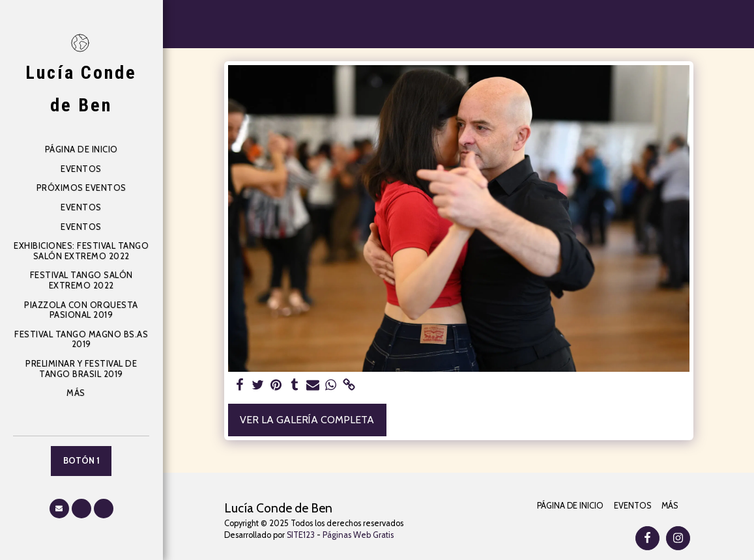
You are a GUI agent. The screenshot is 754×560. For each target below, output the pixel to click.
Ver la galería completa (307, 420)
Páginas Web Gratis (358, 535)
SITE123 (301, 535)
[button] (59, 509)
